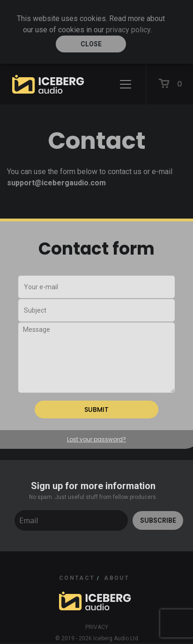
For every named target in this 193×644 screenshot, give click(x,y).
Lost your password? (96, 439)
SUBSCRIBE (158, 520)
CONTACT (77, 578)
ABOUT (117, 578)
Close (91, 44)
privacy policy (128, 30)
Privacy (97, 627)
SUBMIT (96, 410)
